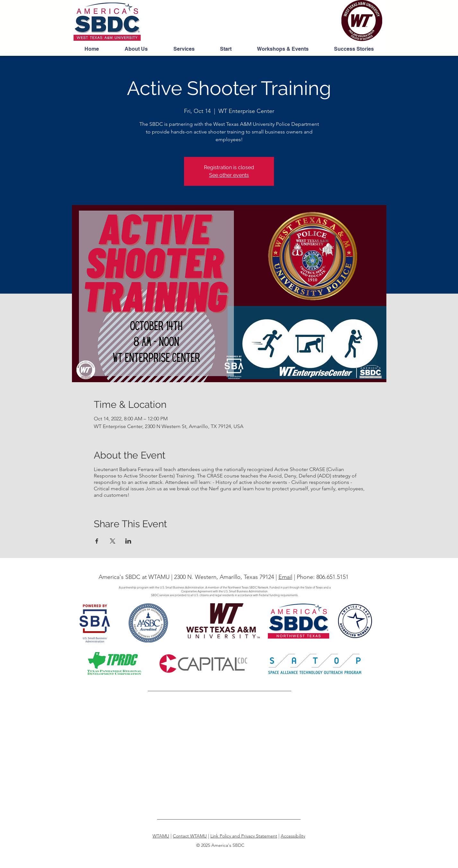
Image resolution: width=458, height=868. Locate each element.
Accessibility (293, 836)
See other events (229, 175)
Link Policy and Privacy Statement (244, 836)
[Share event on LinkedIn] (128, 541)
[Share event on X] (113, 541)
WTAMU (161, 836)
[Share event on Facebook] (97, 541)
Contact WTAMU (190, 836)
